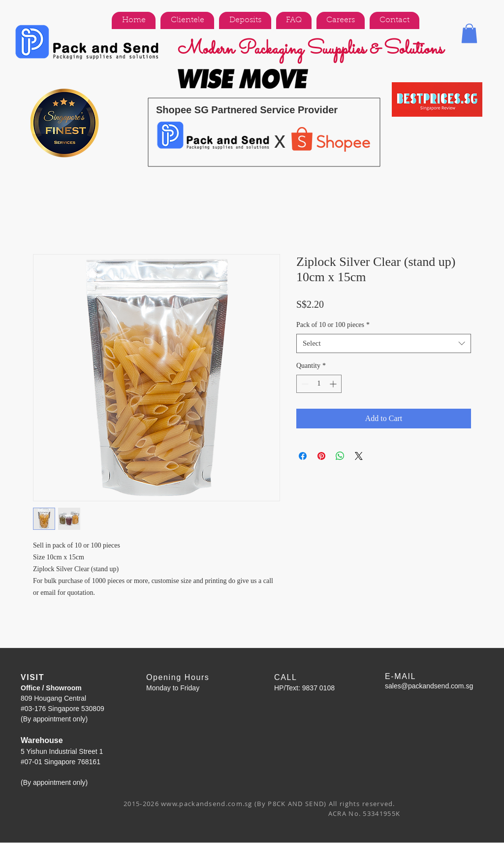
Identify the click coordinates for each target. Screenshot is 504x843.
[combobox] (384, 343)
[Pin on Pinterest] (321, 456)
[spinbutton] (319, 384)
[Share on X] (359, 456)
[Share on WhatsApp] (340, 456)
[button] (469, 33)
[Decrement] (304, 384)
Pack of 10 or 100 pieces (333, 325)
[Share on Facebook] (303, 456)
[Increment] (334, 384)
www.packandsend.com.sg (207, 804)
